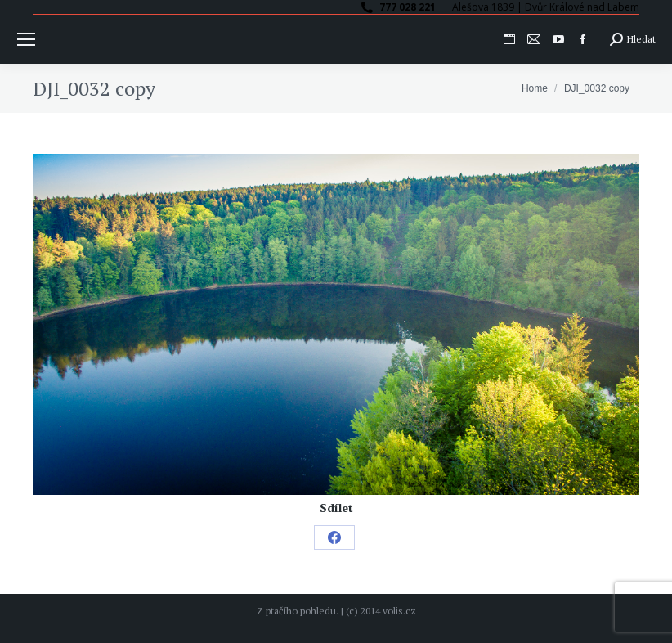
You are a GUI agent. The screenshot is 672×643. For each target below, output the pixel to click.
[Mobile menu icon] (26, 39)
